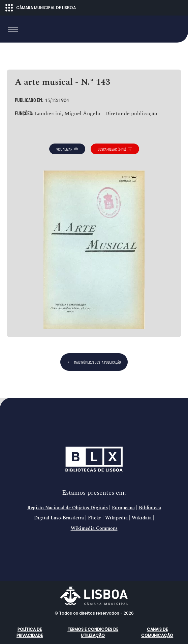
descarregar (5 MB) (115, 149)
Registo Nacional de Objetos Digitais (68, 508)
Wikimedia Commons (94, 529)
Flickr (95, 518)
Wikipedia (116, 518)
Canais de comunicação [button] (157, 632)
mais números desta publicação (94, 362)
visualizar (67, 149)
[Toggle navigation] (13, 29)
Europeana (123, 508)
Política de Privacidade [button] (30, 632)
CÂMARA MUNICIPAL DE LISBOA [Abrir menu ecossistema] (41, 8)
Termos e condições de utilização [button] (93, 632)
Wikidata (142, 518)
